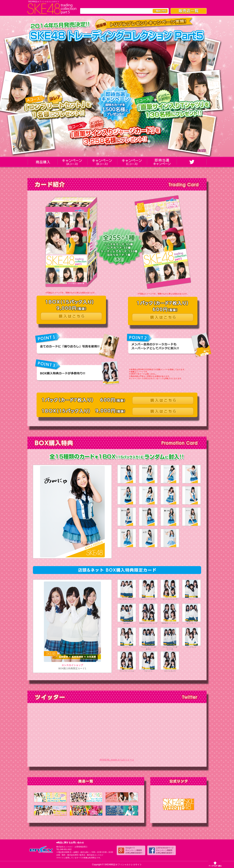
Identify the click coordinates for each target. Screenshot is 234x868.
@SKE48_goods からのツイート (117, 760)
